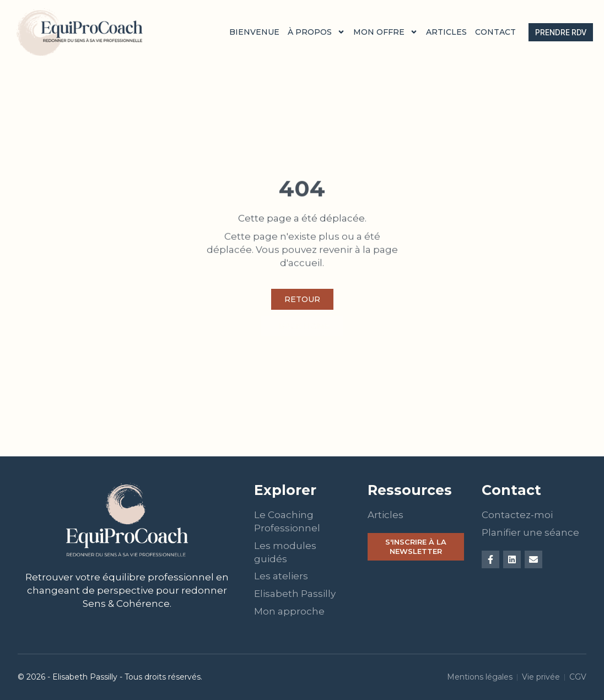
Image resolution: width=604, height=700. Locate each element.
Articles (446, 32)
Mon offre (385, 32)
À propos (316, 32)
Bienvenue (254, 32)
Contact (495, 32)
